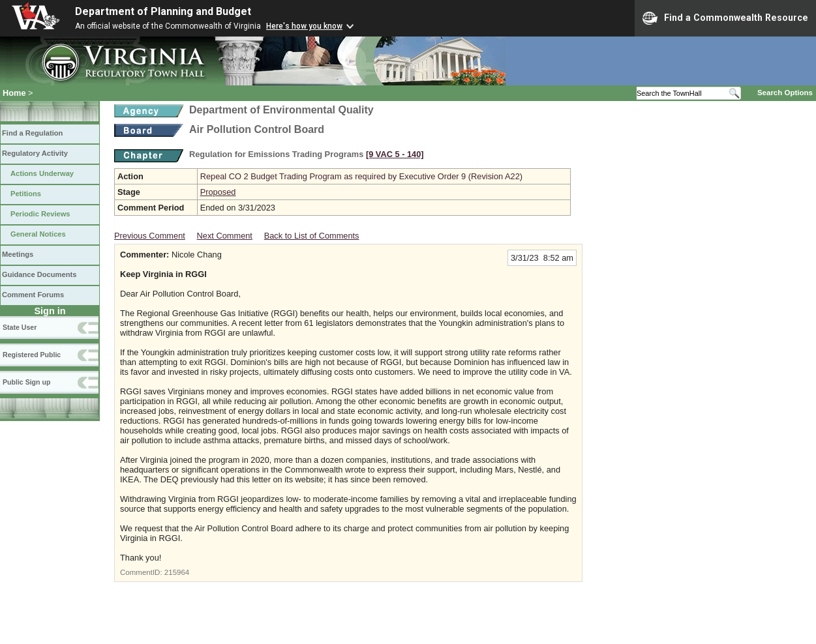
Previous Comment (150, 236)
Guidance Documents (39, 274)
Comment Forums (33, 295)
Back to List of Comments (312, 236)
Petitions (26, 194)
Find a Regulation (32, 133)
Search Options (785, 93)
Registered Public (32, 355)
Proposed (218, 192)
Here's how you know (304, 26)
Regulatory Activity (35, 153)
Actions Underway (42, 173)
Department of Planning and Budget (163, 11)
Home (14, 93)
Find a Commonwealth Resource (725, 18)
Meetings (18, 254)
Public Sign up (26, 382)
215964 (177, 572)
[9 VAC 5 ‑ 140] (395, 154)
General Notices (38, 234)
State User (20, 327)
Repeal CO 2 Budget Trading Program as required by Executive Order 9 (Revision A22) (361, 176)
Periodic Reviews (40, 214)
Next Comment (225, 236)
